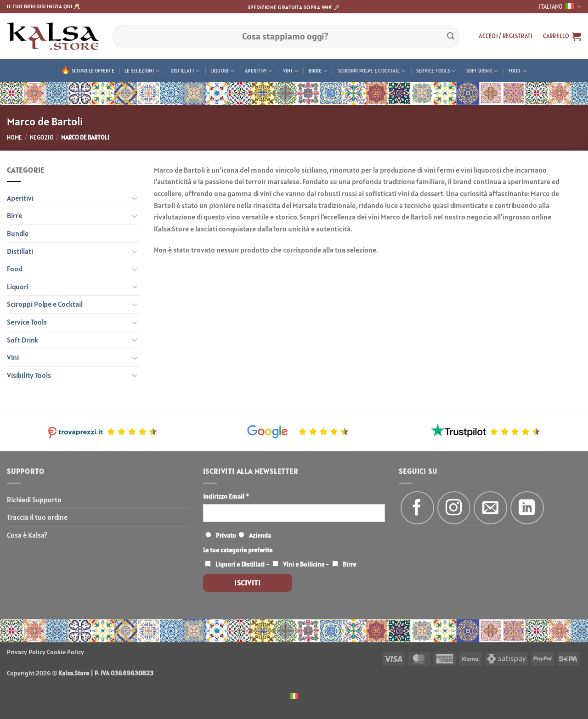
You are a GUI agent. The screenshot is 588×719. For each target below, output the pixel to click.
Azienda (260, 535)
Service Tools (436, 71)
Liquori (223, 71)
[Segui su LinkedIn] (527, 508)
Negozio (42, 138)
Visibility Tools (29, 375)
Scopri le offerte (93, 71)
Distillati (185, 71)
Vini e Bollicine (304, 564)
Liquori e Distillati (240, 564)
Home (14, 138)
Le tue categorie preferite (238, 550)
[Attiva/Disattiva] (135, 198)
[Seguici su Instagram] (454, 508)
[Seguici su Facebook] (417, 508)
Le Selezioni (142, 71)
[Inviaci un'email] (490, 508)
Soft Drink (482, 71)
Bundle (18, 233)
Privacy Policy (26, 652)
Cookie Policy (65, 652)
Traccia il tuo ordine (37, 517)
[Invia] (451, 36)
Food (518, 71)
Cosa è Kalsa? (27, 535)
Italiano (560, 7)
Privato (226, 535)
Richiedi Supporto (34, 500)
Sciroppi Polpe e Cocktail (372, 71)
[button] (506, 36)
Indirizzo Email (226, 496)
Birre (318, 71)
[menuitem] (294, 695)
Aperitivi (259, 71)
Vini (291, 71)
